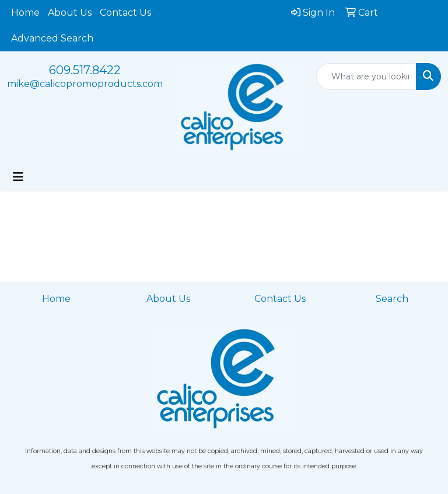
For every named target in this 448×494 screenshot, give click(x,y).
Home (25, 13)
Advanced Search (52, 38)
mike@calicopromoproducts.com (85, 84)
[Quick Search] (367, 76)
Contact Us (125, 13)
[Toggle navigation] (18, 177)
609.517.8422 (85, 70)
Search (392, 299)
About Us (70, 13)
